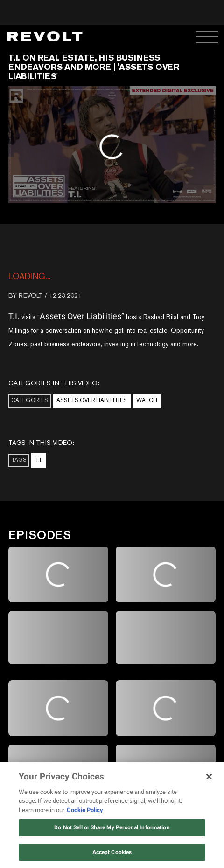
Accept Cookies (112, 852)
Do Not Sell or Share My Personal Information (112, 827)
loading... (30, 276)
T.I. (39, 460)
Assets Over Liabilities (92, 400)
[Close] (209, 777)
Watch (147, 400)
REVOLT (31, 295)
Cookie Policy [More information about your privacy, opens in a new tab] (85, 810)
